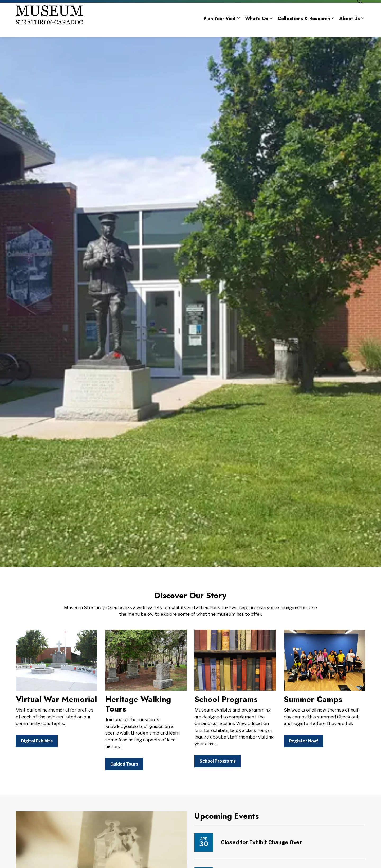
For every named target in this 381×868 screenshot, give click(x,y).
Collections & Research (304, 29)
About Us (350, 29)
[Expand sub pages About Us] (362, 28)
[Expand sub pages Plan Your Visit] (238, 28)
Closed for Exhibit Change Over (261, 842)
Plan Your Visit (220, 29)
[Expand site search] (360, 11)
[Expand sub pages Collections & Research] (333, 28)
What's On (257, 29)
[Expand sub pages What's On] (271, 28)
